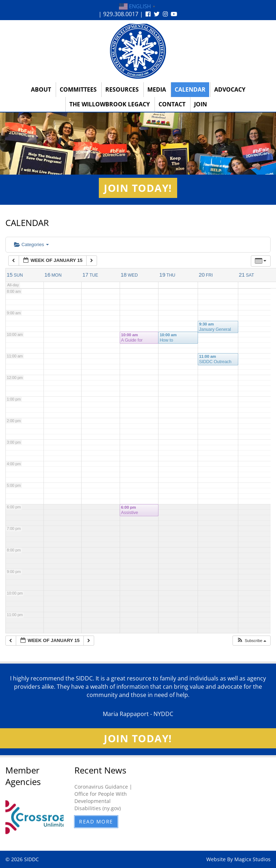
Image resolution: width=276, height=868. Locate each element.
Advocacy (230, 89)
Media (157, 89)
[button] (251, 641)
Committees (78, 89)
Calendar (190, 89)
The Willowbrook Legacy (110, 104)
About (41, 89)
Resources (122, 89)
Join (201, 104)
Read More (96, 821)
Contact (172, 104)
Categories (31, 244)
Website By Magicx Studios (238, 859)
